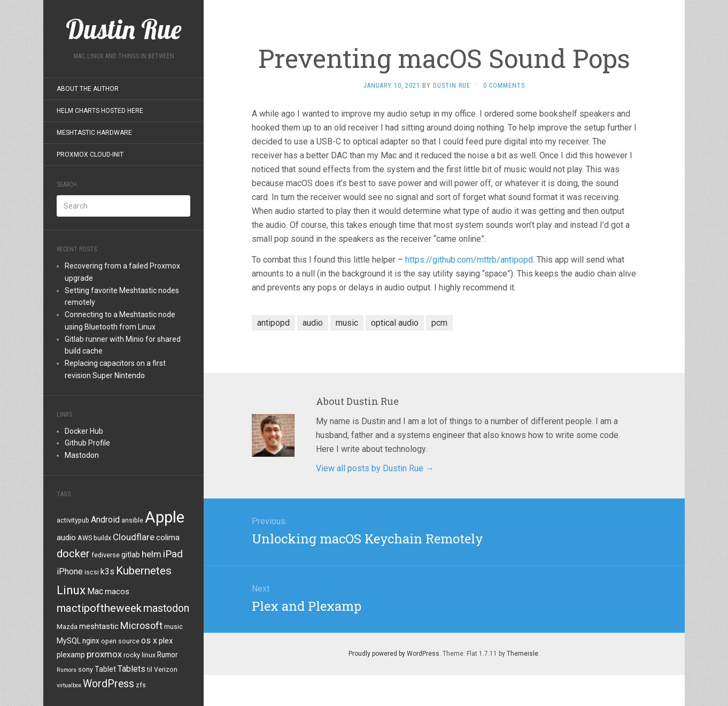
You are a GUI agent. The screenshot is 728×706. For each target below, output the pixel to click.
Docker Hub (84, 431)
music (347, 323)
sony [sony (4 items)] (86, 670)
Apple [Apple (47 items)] (165, 517)
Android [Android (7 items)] (105, 520)
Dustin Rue (452, 86)
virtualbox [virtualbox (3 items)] (69, 685)
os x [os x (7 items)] (149, 640)
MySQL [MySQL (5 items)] (69, 641)
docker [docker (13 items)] (73, 554)
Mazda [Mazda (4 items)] (67, 627)
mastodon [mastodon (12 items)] (166, 608)
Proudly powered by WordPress (394, 654)
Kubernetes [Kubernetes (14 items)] (144, 571)
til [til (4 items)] (150, 670)
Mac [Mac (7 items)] (95, 591)
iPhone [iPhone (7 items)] (70, 571)
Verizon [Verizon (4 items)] (166, 670)
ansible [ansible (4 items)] (132, 520)
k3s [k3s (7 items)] (107, 571)
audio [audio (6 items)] (66, 538)
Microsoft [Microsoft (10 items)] (141, 626)
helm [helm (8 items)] (152, 554)
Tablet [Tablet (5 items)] (105, 669)
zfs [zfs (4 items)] (141, 685)
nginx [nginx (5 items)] (91, 641)
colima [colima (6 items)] (168, 538)
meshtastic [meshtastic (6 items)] (99, 626)
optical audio (395, 323)
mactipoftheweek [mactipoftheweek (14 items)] (99, 608)
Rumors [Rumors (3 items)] (67, 670)
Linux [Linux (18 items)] (71, 590)
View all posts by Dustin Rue (375, 468)
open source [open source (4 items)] (120, 641)
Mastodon (82, 455)
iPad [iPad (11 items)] (173, 554)
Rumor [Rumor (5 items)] (168, 655)
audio (313, 323)
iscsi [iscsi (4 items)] (92, 572)
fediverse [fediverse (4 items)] (106, 555)
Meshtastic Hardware (94, 133)
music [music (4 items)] (173, 627)
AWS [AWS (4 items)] (85, 538)
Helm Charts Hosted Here (100, 111)
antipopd (273, 323)
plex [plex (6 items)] (166, 641)
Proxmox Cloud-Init (90, 155)
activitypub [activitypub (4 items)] (73, 520)
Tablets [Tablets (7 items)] (131, 669)
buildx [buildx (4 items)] (102, 538)
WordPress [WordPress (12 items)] (109, 684)
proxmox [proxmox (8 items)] (104, 654)
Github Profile (87, 443)
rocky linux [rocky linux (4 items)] (140, 655)
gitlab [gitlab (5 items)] (131, 555)
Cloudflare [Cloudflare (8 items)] (134, 537)
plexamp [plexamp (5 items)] (71, 655)
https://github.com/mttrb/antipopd (469, 260)
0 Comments (504, 86)
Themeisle (522, 654)
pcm (439, 323)
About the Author (88, 89)
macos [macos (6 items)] (117, 592)
